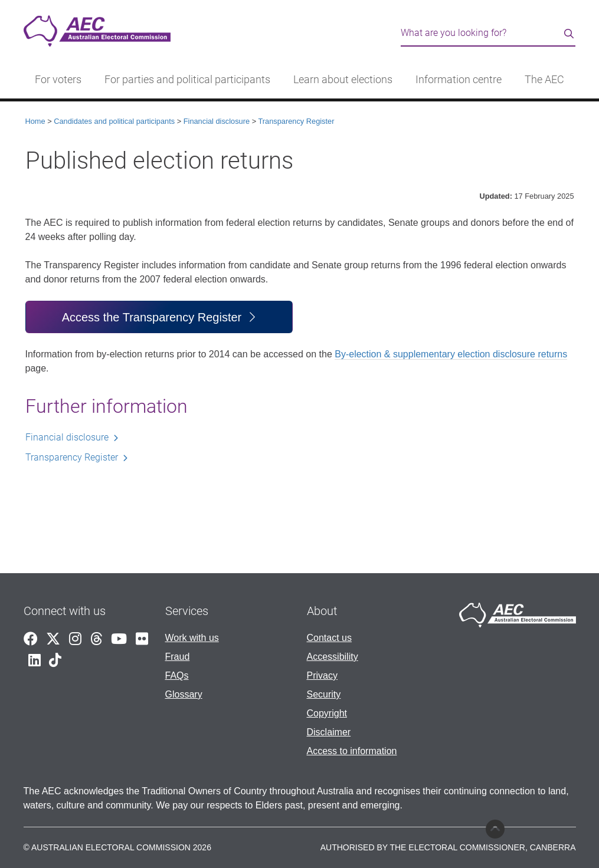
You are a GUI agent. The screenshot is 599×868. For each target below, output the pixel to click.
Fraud (178, 657)
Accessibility (333, 657)
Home (35, 121)
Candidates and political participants (114, 121)
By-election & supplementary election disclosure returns (451, 354)
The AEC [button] (544, 80)
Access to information (352, 751)
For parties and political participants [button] (187, 80)
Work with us (192, 638)
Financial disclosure (217, 121)
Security (324, 694)
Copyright (327, 713)
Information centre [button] (459, 80)
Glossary (184, 694)
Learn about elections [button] (343, 80)
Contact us (329, 638)
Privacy (322, 675)
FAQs (177, 675)
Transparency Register (296, 121)
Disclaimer (329, 732)
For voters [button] (58, 80)
